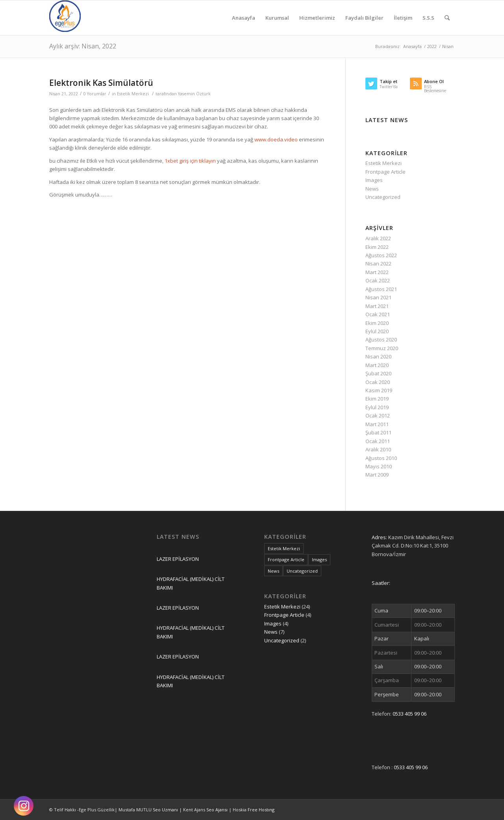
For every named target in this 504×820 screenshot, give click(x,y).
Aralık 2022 (378, 238)
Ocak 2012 (378, 416)
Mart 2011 (377, 424)
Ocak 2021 (378, 314)
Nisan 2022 (378, 263)
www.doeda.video (276, 139)
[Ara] (447, 18)
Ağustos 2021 (381, 289)
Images (374, 180)
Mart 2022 (377, 272)
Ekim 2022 (377, 247)
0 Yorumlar (95, 94)
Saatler (380, 583)
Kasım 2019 (379, 390)
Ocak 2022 (378, 280)
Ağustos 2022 (381, 255)
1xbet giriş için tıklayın (190, 161)
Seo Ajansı (218, 810)
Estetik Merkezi (133, 94)
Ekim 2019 (377, 399)
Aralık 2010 (378, 449)
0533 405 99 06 (409, 714)
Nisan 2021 (378, 297)
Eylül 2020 (377, 331)
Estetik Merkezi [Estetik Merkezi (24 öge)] (284, 548)
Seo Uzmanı (166, 810)
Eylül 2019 (377, 407)
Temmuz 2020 (382, 348)
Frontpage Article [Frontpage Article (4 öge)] (286, 559)
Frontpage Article (385, 172)
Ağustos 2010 (381, 458)
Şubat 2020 (378, 373)
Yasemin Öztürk (194, 94)
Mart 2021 (377, 306)
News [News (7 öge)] (273, 571)
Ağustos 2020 (381, 340)
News (372, 189)
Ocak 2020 (378, 382)
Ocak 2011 (378, 441)
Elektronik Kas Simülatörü (101, 83)
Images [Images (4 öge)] (319, 559)
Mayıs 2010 (379, 466)
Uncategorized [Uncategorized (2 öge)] (302, 571)
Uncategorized (383, 197)
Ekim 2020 (377, 323)
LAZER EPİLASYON (178, 559)
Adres (379, 537)
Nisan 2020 (378, 356)
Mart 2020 (377, 365)
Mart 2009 (377, 475)
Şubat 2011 (378, 432)
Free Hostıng (261, 810)
